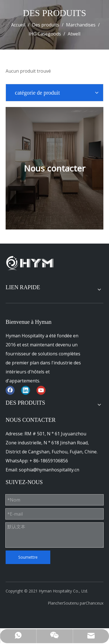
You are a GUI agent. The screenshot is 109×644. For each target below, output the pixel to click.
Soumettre (28, 557)
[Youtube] (41, 390)
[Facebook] (10, 390)
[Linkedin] (26, 390)
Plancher (56, 603)
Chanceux (95, 603)
